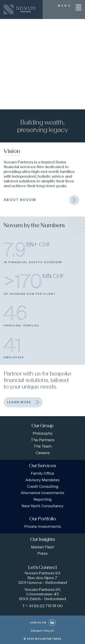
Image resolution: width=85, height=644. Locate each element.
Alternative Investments (42, 493)
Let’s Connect (43, 567)
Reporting (42, 499)
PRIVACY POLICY (42, 631)
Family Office (42, 473)
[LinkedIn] (52, 623)
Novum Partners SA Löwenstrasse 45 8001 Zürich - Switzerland (42, 594)
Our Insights (42, 539)
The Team (43, 446)
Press (42, 553)
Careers (43, 453)
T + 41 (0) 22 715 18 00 (42, 606)
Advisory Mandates (42, 480)
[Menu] (70, 6)
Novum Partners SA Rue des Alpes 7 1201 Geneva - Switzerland (42, 578)
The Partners (43, 440)
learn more (19, 402)
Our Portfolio (43, 519)
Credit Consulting (43, 486)
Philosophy (43, 433)
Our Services (42, 466)
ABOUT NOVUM (41, 200)
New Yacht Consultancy (42, 506)
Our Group (42, 426)
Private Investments (43, 526)
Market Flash (43, 547)
